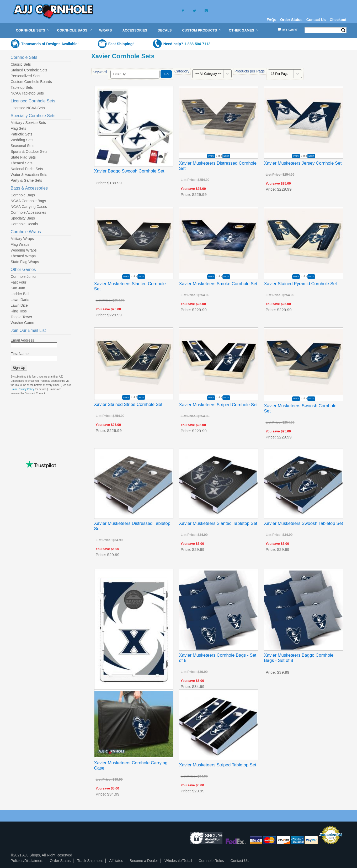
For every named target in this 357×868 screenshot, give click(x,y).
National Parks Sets (27, 169)
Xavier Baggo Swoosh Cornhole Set (129, 171)
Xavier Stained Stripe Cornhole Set (128, 404)
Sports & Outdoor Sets (29, 151)
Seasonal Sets (23, 146)
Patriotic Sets (22, 134)
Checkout (338, 20)
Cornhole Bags (72, 30)
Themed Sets (22, 163)
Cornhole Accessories (28, 212)
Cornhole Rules (211, 861)
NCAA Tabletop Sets (27, 93)
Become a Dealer (144, 861)
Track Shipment (90, 861)
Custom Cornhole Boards (31, 82)
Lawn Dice (19, 305)
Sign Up (19, 368)
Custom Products (200, 30)
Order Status (291, 20)
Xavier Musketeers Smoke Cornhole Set (218, 284)
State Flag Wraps (25, 262)
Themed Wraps (23, 256)
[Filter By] (135, 74)
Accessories (135, 30)
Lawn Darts (20, 300)
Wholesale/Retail (178, 861)
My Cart (290, 30)
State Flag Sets (23, 157)
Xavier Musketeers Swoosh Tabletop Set (303, 523)
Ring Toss (19, 311)
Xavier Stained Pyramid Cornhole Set (300, 284)
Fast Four (19, 282)
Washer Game (23, 323)
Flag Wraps (20, 244)
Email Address (22, 340)
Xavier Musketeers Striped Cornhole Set (218, 405)
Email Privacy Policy (23, 389)
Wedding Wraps (24, 250)
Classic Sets (21, 64)
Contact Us (316, 20)
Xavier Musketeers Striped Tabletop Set (217, 765)
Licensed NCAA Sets (28, 108)
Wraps (105, 30)
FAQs (271, 20)
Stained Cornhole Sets (29, 70)
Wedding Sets (22, 140)
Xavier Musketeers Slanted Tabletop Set (218, 523)
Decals (165, 30)
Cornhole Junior (24, 276)
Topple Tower (22, 317)
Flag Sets (18, 128)
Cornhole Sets (31, 30)
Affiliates (116, 861)
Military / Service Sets (28, 123)
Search (343, 30)
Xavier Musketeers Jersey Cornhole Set (303, 163)
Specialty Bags (23, 218)
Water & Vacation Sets (29, 175)
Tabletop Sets (22, 87)
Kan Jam (18, 288)
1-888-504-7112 (197, 44)
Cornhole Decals (24, 224)
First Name (20, 354)
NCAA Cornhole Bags (28, 201)
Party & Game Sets (26, 180)
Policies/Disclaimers (27, 861)
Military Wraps (22, 239)
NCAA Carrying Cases (29, 207)
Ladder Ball (20, 294)
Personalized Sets (26, 76)
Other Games (241, 30)
